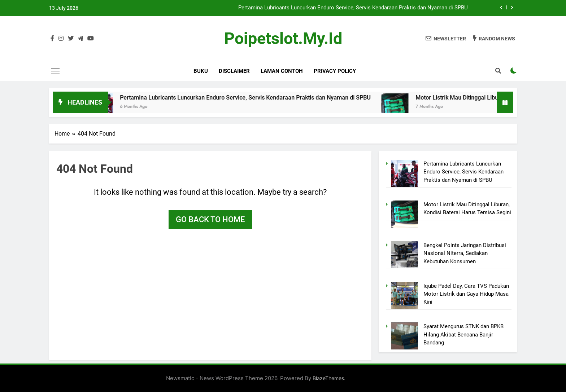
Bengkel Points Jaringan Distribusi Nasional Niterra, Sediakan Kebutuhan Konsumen (465, 253)
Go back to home (210, 219)
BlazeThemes (328, 378)
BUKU (201, 71)
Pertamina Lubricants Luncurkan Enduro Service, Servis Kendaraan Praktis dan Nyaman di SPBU (353, 8)
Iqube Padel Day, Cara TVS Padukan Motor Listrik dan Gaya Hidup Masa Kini (466, 294)
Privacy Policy (335, 71)
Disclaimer (234, 71)
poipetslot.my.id (283, 38)
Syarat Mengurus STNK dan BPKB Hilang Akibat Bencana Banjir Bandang (463, 334)
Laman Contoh (282, 71)
